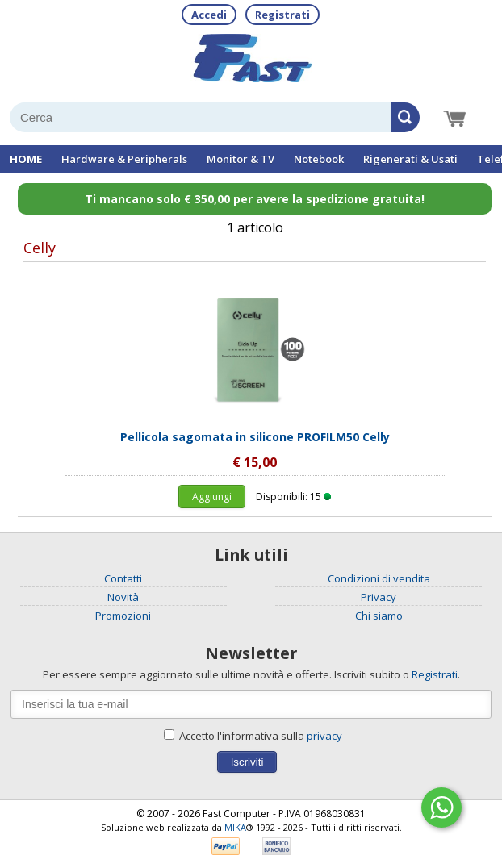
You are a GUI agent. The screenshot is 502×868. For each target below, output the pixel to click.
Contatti (123, 578)
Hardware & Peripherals (124, 159)
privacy (324, 736)
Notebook (319, 159)
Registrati (282, 15)
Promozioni (123, 616)
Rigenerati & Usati (410, 159)
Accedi (209, 15)
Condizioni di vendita (379, 578)
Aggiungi (212, 497)
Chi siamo (379, 616)
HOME (26, 159)
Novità (123, 597)
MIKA (235, 827)
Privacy (379, 597)
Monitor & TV (241, 159)
